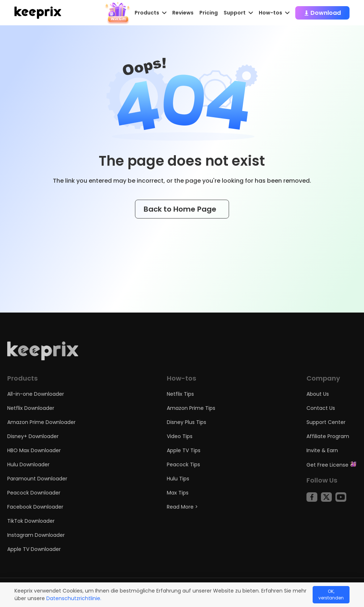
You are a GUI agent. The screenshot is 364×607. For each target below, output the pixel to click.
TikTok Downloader (31, 521)
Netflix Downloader (31, 408)
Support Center (326, 422)
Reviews (183, 13)
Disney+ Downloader (33, 436)
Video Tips (180, 436)
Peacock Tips (183, 464)
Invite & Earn (322, 450)
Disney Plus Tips (187, 422)
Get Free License (332, 465)
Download (322, 13)
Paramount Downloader (37, 479)
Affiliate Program (328, 436)
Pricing (209, 13)
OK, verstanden (331, 595)
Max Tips (178, 493)
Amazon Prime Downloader (41, 422)
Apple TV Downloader (34, 549)
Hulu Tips (178, 479)
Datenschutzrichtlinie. (74, 598)
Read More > (182, 507)
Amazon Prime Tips (191, 408)
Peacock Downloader (34, 493)
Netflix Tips (180, 394)
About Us (318, 394)
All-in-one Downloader (36, 394)
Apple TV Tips (184, 450)
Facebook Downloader (35, 507)
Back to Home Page (182, 209)
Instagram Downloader (36, 535)
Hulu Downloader (28, 464)
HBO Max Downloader (34, 450)
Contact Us (321, 408)
